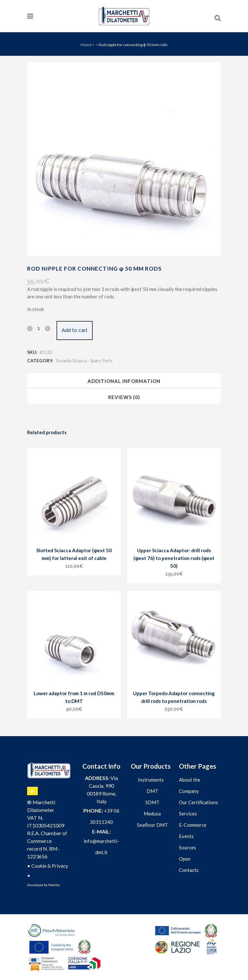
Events (186, 836)
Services (188, 814)
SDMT (152, 802)
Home (86, 45)
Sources (187, 847)
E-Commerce (193, 825)
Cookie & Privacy (50, 866)
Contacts (189, 870)
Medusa (152, 814)
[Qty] (39, 328)
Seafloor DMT (152, 825)
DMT (152, 791)
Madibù (54, 885)
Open (185, 859)
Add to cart (75, 330)
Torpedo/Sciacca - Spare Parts (84, 360)
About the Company (190, 785)
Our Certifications (198, 802)
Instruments (151, 780)
